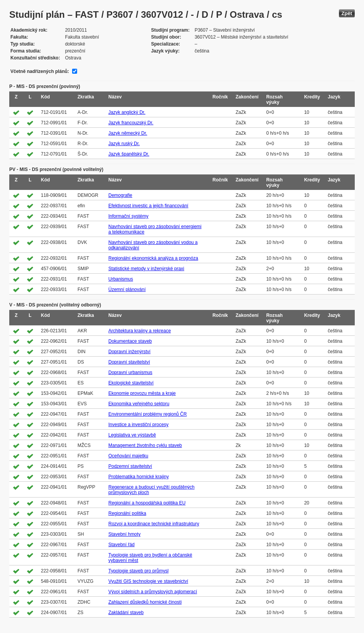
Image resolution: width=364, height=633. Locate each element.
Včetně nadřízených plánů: (40, 71)
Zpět (347, 13)
